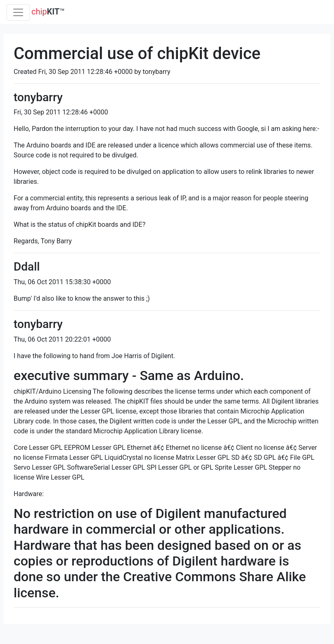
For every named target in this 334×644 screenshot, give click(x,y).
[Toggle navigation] (18, 12)
